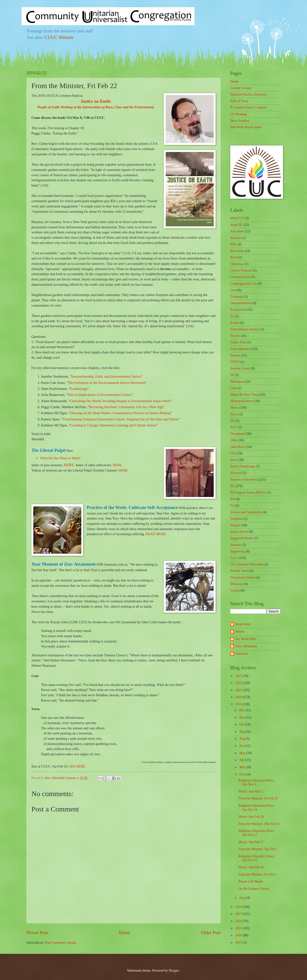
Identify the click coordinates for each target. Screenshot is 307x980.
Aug (243, 739)
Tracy (234, 558)
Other (234, 440)
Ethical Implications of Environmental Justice (99, 395)
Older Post (211, 933)
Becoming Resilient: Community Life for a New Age (126, 407)
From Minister (240, 349)
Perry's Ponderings (243, 466)
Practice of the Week (244, 480)
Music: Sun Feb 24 (251, 817)
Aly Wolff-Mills (246, 639)
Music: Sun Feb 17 (251, 842)
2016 (239, 921)
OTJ (233, 453)
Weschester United (243, 578)
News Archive (240, 121)
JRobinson (237, 382)
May (243, 753)
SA (232, 505)
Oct (242, 724)
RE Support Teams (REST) (248, 493)
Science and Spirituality (246, 512)
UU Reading (239, 114)
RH (233, 499)
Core (233, 290)
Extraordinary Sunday (245, 329)
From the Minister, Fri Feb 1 (257, 874)
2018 (239, 907)
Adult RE (237, 225)
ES (232, 316)
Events (235, 323)
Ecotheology (79, 389)
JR (232, 375)
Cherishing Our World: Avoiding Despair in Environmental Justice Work (120, 401)
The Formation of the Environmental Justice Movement (107, 383)
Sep (242, 732)
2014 (239, 935)
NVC (234, 427)
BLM (234, 257)
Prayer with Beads (251, 881)
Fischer (235, 336)
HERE (69, 465)
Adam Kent (243, 624)
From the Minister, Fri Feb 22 (258, 798)
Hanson (235, 355)
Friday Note (238, 342)
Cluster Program (241, 270)
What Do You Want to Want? (60, 458)
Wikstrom (237, 584)
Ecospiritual (238, 310)
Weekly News (239, 571)
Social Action (239, 532)
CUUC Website (59, 37)
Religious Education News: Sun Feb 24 (257, 808)
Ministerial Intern (242, 401)
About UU (237, 218)
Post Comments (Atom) (60, 943)
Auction (236, 238)
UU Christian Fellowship (247, 564)
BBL (233, 244)
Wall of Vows (239, 101)
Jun (242, 746)
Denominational (241, 303)
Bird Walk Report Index (246, 127)
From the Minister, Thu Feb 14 (259, 824)
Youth (234, 590)
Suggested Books (242, 538)
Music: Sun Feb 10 (251, 867)
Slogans (236, 525)
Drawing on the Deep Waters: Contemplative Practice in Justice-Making (121, 413)
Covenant (237, 297)
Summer (236, 545)
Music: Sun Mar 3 (250, 791)
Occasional (238, 434)
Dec (242, 710)
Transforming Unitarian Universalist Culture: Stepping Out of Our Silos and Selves (121, 419)
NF (232, 421)
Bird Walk (237, 251)
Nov (243, 717)
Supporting (238, 551)
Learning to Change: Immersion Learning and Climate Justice (113, 425)
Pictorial (236, 473)
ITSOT (235, 362)
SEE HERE (77, 766)
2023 (239, 676)
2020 (239, 697)
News (234, 414)
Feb (242, 774)
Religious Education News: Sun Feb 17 (257, 833)
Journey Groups (241, 88)
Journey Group (240, 368)
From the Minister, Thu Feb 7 (258, 849)
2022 (239, 683)
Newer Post (37, 933)
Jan (242, 898)
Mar (242, 767)
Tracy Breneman (246, 646)
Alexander (237, 231)
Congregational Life (244, 284)
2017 (239, 914)
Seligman (236, 519)
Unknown (242, 654)
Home (124, 933)
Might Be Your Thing (245, 395)
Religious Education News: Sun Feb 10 (257, 858)
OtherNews (238, 447)
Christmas (237, 264)
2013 (239, 942)
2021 (239, 690)
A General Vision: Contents (248, 107)
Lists (233, 388)
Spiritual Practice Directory (248, 94)
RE (232, 486)
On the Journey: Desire (254, 889)
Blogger (174, 971)
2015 (239, 928)
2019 (239, 704)
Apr (242, 760)
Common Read (240, 277)
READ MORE (156, 534)
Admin (240, 632)
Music (234, 408)
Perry (234, 460)
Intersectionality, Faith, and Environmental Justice (106, 376)
